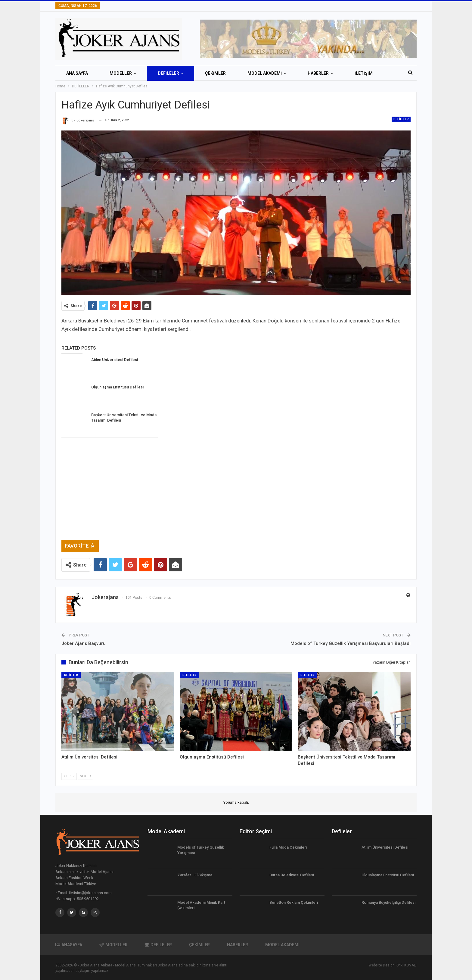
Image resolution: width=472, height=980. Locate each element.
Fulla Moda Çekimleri (288, 847)
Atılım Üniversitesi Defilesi (385, 847)
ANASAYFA (69, 945)
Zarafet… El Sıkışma (195, 875)
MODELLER (121, 73)
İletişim (364, 73)
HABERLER (318, 73)
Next (85, 776)
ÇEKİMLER (215, 73)
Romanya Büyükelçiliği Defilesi (388, 902)
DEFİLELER (168, 73)
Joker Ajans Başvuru (84, 643)
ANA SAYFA (77, 73)
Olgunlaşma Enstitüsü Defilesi (388, 875)
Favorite (80, 546)
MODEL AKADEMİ (265, 73)
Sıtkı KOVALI (407, 965)
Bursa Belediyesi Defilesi (292, 875)
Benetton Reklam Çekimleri (294, 902)
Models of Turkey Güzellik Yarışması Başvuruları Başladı (351, 643)
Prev (69, 776)
